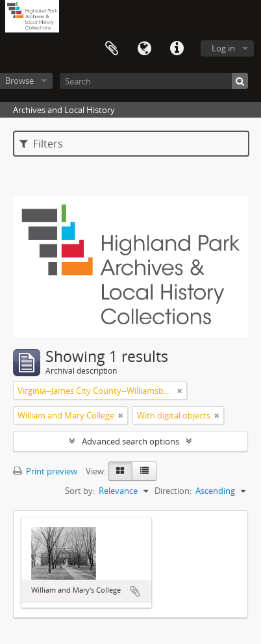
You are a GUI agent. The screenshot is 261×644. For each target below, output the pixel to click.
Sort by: (80, 491)
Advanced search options (130, 441)
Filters (41, 144)
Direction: (173, 491)
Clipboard (112, 49)
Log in (223, 48)
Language (144, 49)
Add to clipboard (135, 591)
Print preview (45, 471)
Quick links (177, 49)
